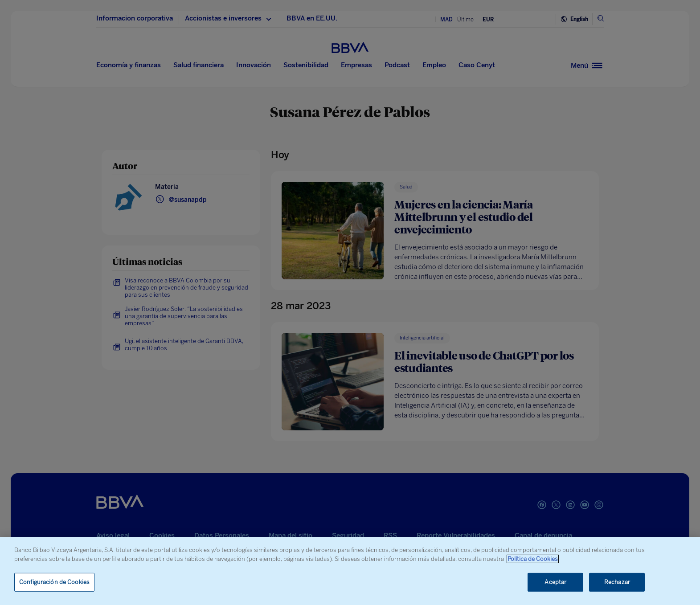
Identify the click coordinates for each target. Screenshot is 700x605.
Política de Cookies (533, 559)
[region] (350, 571)
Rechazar (617, 582)
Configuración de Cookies (54, 582)
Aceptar (555, 582)
